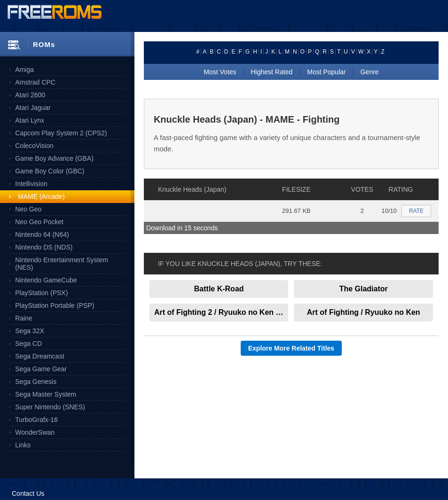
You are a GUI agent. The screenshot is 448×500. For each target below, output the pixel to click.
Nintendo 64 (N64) (42, 234)
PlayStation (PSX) (41, 293)
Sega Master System (46, 394)
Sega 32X (30, 331)
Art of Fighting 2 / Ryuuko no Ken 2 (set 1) (221, 312)
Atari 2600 (30, 95)
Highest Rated (272, 72)
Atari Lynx (30, 120)
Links (23, 445)
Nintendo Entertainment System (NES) (62, 264)
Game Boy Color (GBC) (50, 171)
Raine (24, 318)
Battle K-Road (219, 289)
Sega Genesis (36, 382)
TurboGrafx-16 (36, 420)
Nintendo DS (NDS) (44, 247)
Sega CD (28, 344)
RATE (416, 211)
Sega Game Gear (41, 369)
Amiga (24, 70)
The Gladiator (364, 289)
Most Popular (326, 72)
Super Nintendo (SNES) (50, 407)
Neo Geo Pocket (39, 222)
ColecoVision (34, 146)
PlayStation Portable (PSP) (55, 305)
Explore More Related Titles (291, 348)
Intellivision (31, 184)
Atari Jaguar (33, 108)
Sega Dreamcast (39, 356)
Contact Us (28, 493)
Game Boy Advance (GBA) (54, 158)
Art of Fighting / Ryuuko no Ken (364, 312)
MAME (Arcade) (41, 196)
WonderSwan (35, 432)
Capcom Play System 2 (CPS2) (61, 133)
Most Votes (220, 72)
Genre (370, 72)
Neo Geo (28, 209)
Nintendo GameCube (46, 280)
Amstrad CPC (35, 82)
